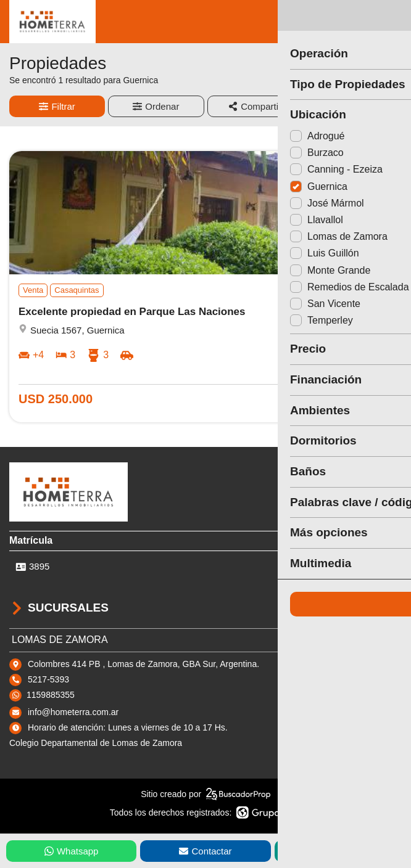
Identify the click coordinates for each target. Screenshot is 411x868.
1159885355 (51, 695)
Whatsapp (72, 851)
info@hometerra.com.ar (73, 712)
